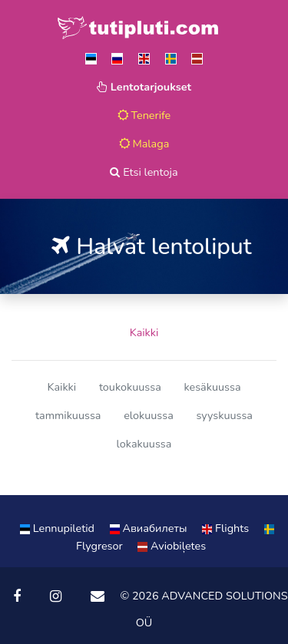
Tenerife (144, 115)
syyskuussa (225, 415)
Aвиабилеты (150, 528)
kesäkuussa (212, 387)
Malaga (144, 144)
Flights (227, 528)
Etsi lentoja (144, 172)
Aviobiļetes (172, 546)
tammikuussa (68, 415)
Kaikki (144, 332)
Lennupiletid (59, 528)
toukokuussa (130, 387)
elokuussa (149, 415)
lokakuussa (144, 444)
